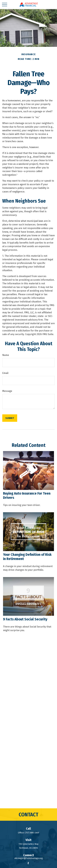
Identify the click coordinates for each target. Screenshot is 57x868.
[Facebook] (28, 863)
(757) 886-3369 (32, 833)
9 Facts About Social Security (25, 619)
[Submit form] (10, 418)
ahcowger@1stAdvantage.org (29, 858)
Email (5, 373)
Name (6, 355)
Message (7, 391)
